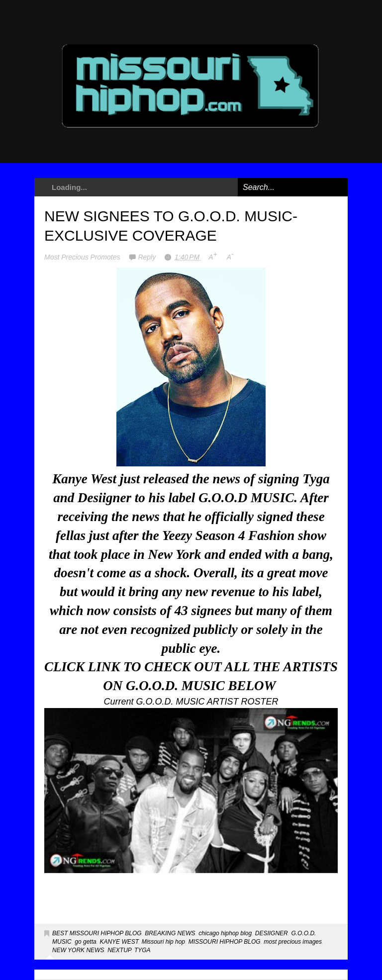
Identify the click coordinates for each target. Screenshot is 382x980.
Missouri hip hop (163, 942)
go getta (85, 942)
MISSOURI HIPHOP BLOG (225, 942)
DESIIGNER (272, 933)
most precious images (293, 942)
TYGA (143, 950)
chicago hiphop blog (225, 933)
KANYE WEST (119, 942)
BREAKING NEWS (170, 933)
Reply (148, 257)
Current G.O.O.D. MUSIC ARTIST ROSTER (191, 702)
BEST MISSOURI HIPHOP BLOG (97, 933)
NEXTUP (119, 950)
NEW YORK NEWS (78, 950)
